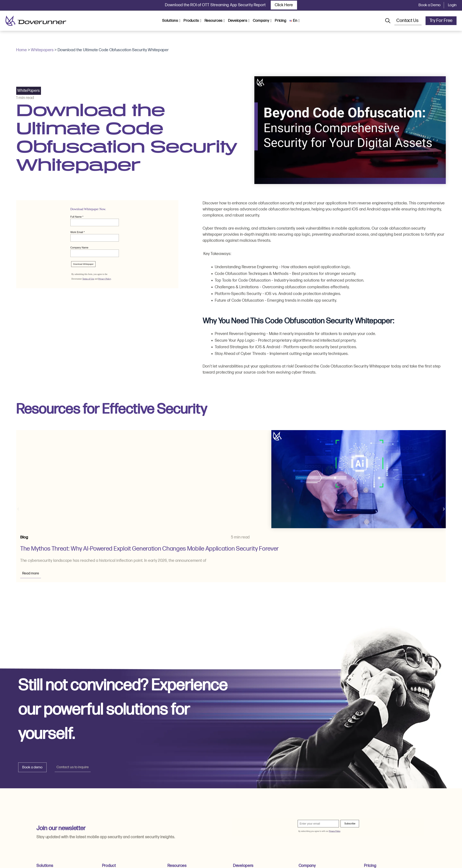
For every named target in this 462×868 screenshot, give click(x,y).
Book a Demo (430, 5)
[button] (18, 509)
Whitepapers (42, 50)
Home (22, 50)
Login (452, 5)
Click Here (284, 5)
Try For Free (441, 21)
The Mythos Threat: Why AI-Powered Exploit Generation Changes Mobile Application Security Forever (150, 549)
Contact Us (408, 21)
